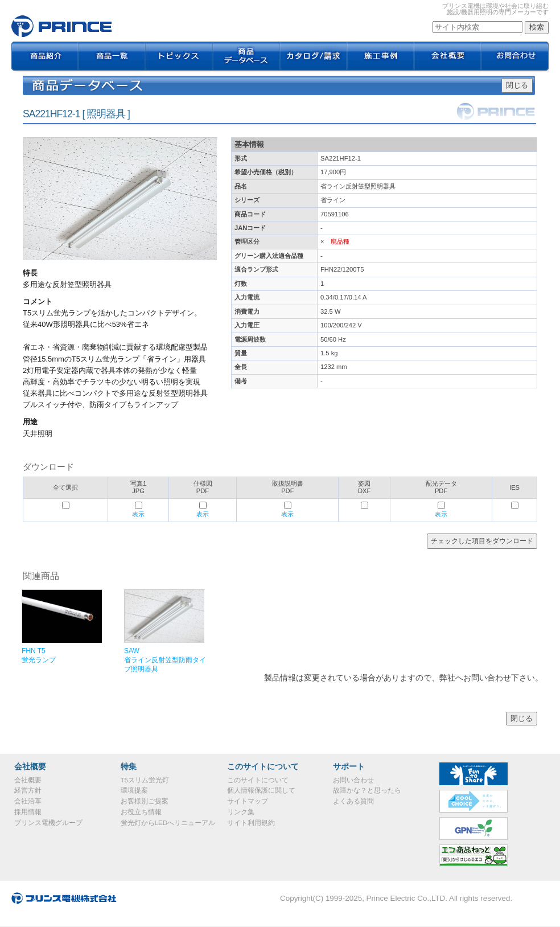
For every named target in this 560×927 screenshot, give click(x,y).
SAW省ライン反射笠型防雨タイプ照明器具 (165, 660)
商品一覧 (112, 57)
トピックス (179, 57)
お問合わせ (515, 57)
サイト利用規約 (251, 823)
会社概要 (448, 57)
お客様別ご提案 (145, 801)
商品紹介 (45, 57)
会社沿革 (28, 801)
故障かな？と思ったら (367, 790)
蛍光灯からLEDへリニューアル (168, 823)
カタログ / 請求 (314, 57)
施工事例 (381, 57)
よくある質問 (353, 801)
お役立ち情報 (141, 812)
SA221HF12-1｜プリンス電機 (61, 26)
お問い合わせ (353, 780)
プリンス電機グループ (48, 823)
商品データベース (246, 57)
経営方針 (28, 790)
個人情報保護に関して (261, 790)
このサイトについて (258, 780)
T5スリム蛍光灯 (145, 780)
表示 (138, 514)
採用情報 (28, 812)
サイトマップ (248, 801)
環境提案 (134, 790)
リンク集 (241, 812)
